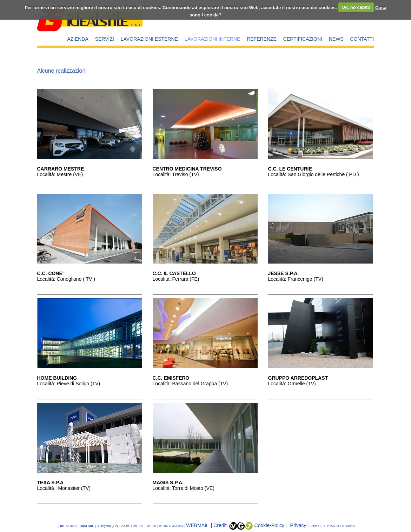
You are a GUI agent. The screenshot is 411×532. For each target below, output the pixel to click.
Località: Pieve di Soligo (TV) (69, 384)
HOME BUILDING (57, 378)
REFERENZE (262, 39)
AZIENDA (78, 39)
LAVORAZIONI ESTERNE (149, 39)
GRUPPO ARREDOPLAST (298, 378)
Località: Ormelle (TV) (292, 384)
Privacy (296, 525)
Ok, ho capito (356, 7)
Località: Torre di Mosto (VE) (184, 488)
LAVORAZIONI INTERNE (212, 39)
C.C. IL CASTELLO (174, 273)
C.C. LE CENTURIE (290, 169)
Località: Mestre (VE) (60, 174)
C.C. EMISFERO (171, 378)
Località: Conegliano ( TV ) (66, 279)
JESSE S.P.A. (284, 273)
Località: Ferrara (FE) (176, 279)
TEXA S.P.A (50, 483)
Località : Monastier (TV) (64, 488)
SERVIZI (105, 39)
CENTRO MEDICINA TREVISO (187, 169)
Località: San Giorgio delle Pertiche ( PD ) (314, 174)
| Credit (220, 525)
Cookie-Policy (270, 525)
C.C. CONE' (51, 273)
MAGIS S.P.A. (168, 483)
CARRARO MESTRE (61, 169)
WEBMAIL (198, 525)
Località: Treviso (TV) (176, 174)
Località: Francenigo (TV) (296, 279)
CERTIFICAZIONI (303, 39)
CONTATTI (362, 39)
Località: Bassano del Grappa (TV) (190, 384)
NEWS (336, 39)
